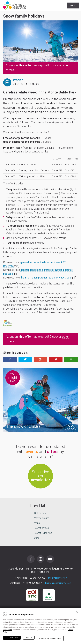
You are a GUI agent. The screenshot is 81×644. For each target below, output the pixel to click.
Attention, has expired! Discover (37, 68)
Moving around (42, 518)
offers (53, 452)
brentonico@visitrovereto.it (58, 583)
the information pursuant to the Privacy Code (46, 278)
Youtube (50, 559)
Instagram (40, 559)
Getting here (40, 513)
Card (36, 538)
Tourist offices (41, 528)
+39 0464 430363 (37, 578)
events (32, 452)
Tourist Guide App (43, 533)
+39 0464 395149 (34, 583)
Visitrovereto (15, 6)
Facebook (31, 559)
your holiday (41, 639)
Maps (37, 523)
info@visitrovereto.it (57, 578)
